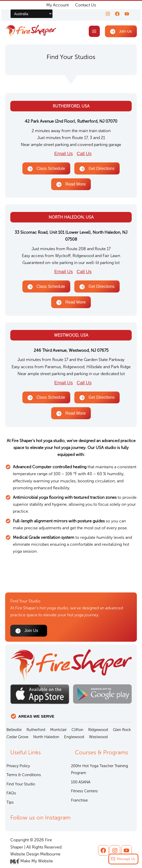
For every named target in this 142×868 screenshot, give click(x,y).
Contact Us (86, 5)
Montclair (58, 730)
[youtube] (127, 14)
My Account (57, 5)
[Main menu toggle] (93, 32)
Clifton (77, 730)
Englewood (74, 737)
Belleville (14, 730)
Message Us (126, 859)
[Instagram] (105, 14)
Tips (10, 802)
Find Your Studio (21, 784)
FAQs (11, 793)
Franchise (79, 800)
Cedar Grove (17, 737)
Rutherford (36, 730)
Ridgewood (98, 730)
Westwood (98, 737)
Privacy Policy (18, 766)
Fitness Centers (84, 791)
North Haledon (46, 737)
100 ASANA (81, 782)
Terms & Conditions (24, 775)
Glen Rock (122, 730)
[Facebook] (116, 14)
